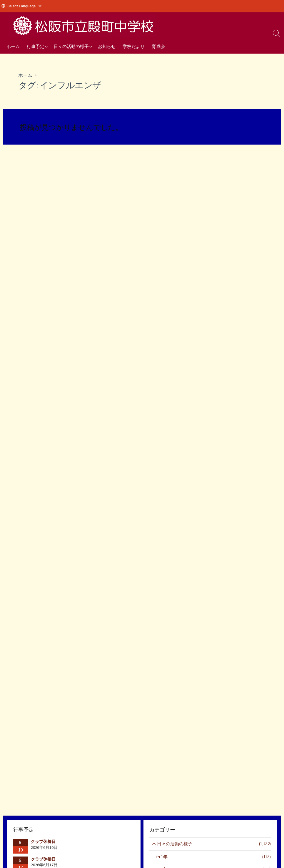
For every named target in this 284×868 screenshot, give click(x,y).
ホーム (13, 46)
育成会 (158, 46)
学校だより (134, 46)
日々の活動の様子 (71, 46)
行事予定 (36, 46)
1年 (216, 857)
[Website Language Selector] (24, 6)
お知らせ (107, 46)
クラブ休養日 (43, 842)
